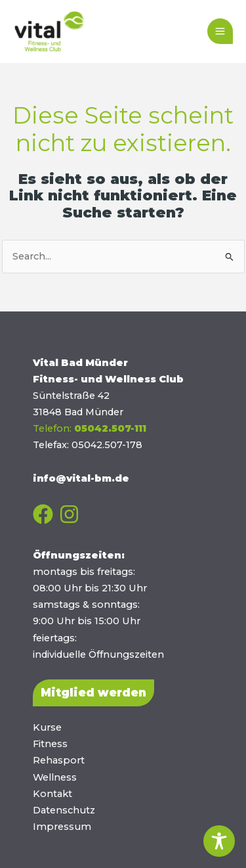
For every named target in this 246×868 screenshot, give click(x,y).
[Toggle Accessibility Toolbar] (219, 841)
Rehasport (59, 760)
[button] (93, 693)
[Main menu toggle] (220, 31)
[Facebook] (43, 514)
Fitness (50, 744)
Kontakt (52, 794)
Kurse (47, 727)
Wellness (55, 777)
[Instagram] (69, 514)
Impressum (62, 827)
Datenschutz (64, 810)
